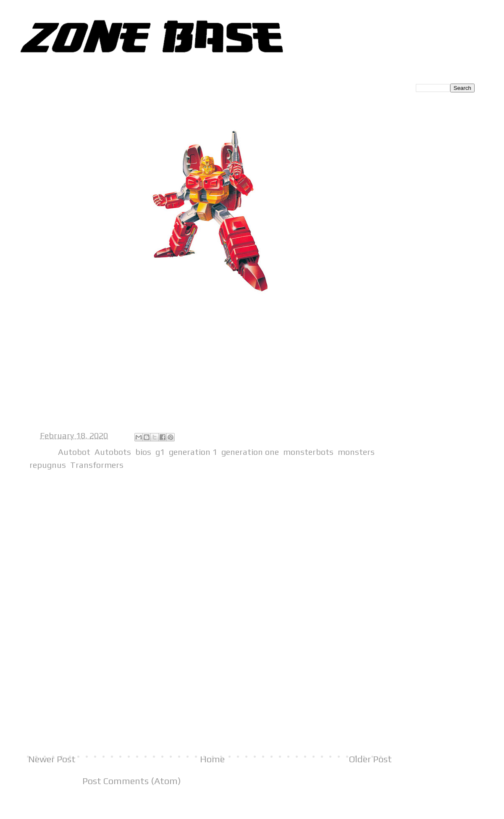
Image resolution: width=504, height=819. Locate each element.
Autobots (113, 452)
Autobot (74, 452)
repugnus (48, 465)
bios (143, 452)
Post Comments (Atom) (132, 781)
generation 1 (193, 452)
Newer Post (52, 759)
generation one (250, 452)
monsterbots (308, 452)
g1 (160, 452)
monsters (356, 452)
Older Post (370, 759)
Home (212, 759)
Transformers (97, 465)
